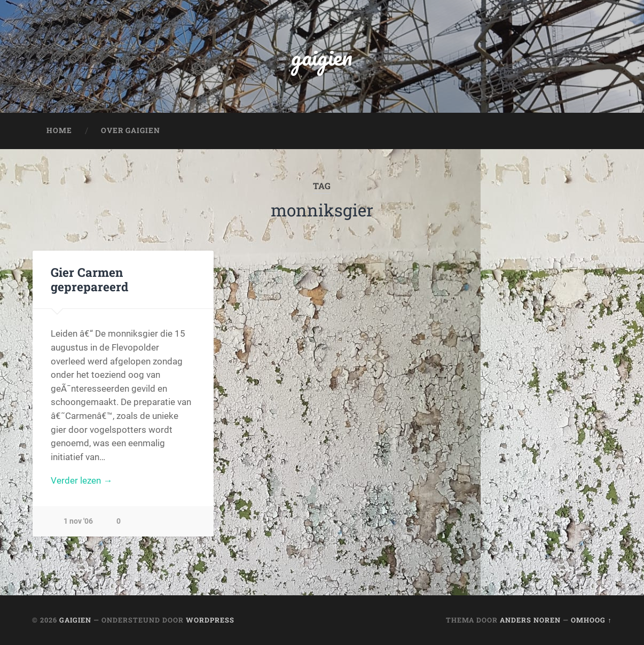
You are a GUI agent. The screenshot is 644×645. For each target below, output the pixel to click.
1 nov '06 (78, 521)
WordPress (210, 620)
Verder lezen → (81, 480)
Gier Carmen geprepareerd (89, 279)
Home (59, 130)
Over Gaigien (131, 130)
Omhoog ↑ (591, 620)
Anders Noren (530, 620)
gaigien (322, 56)
